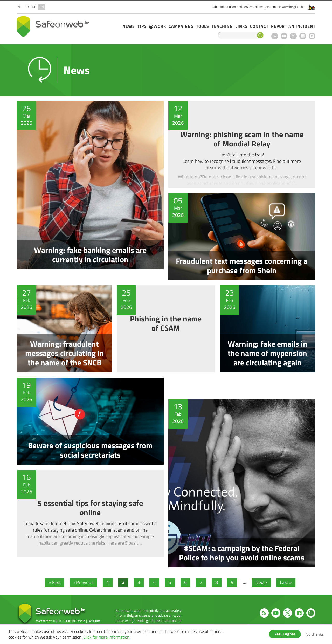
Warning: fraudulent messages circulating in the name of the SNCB (63, 329)
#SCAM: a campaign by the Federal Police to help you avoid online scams (243, 467)
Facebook (303, 36)
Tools (203, 26)
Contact (259, 26)
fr (27, 7)
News (129, 26)
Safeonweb (53, 26)
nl (20, 7)
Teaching (222, 26)
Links (241, 26)
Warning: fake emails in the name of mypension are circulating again (269, 329)
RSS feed (275, 36)
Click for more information (106, 637)
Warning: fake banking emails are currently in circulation (89, 191)
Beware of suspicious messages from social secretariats (89, 421)
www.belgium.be (293, 7)
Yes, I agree (285, 634)
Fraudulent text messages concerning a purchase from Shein (243, 237)
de (34, 7)
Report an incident (293, 26)
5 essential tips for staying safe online (89, 513)
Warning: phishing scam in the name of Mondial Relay (243, 145)
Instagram (312, 36)
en (42, 7)
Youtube (284, 36)
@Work (158, 26)
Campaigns (181, 26)
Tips (142, 26)
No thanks (315, 634)
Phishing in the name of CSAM (166, 329)
